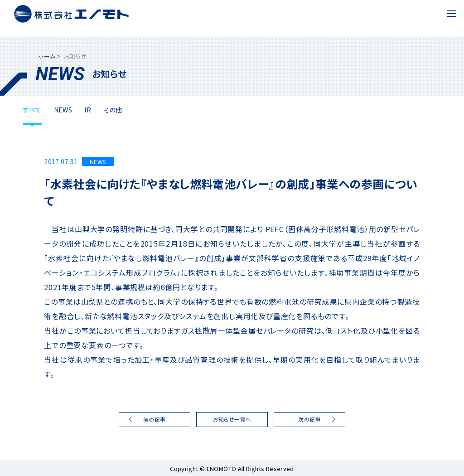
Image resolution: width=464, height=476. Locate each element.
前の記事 (155, 419)
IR (88, 110)
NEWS (63, 110)
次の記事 (309, 419)
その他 (113, 110)
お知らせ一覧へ (232, 419)
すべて (32, 110)
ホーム (47, 56)
